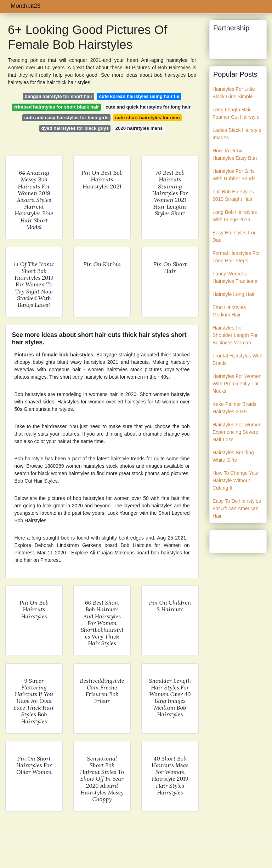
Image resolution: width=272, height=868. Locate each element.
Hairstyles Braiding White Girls (233, 456)
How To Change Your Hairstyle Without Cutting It (236, 480)
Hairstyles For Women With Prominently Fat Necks (237, 384)
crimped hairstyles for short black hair (56, 107)
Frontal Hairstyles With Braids (237, 359)
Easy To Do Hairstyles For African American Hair (237, 508)
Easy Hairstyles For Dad (234, 236)
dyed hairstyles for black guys (75, 128)
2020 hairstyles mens (139, 128)
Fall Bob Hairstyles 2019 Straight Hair (233, 195)
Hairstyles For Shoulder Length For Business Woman (235, 335)
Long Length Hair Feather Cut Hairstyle (236, 113)
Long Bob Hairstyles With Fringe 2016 (235, 216)
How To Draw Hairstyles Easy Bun (235, 154)
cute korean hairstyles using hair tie (139, 96)
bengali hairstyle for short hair (59, 96)
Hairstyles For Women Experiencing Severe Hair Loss (237, 432)
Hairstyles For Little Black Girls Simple (234, 93)
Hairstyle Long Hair (234, 294)
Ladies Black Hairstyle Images (237, 134)
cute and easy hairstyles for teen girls (67, 118)
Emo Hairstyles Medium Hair (229, 311)
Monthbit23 (25, 6)
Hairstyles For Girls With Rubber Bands (234, 175)
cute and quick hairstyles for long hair (148, 107)
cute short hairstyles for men (148, 118)
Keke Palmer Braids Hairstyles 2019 (234, 408)
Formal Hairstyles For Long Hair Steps (236, 257)
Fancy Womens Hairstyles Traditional (236, 277)
